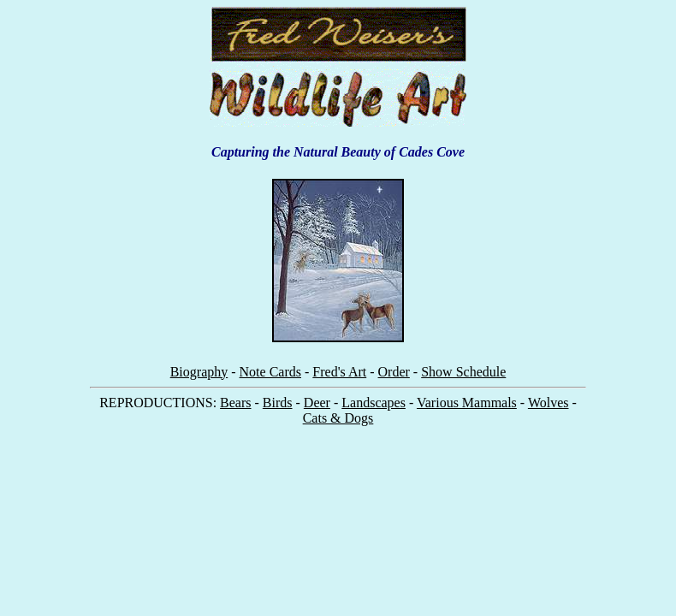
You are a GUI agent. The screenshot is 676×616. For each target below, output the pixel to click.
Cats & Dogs (338, 418)
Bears (235, 403)
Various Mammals (467, 403)
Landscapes (374, 403)
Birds (278, 403)
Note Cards (270, 372)
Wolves (549, 403)
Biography (199, 372)
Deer (317, 403)
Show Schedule (463, 372)
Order (394, 372)
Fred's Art (339, 372)
